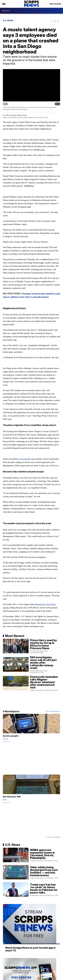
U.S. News (8, 21)
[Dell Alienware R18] (32, 790)
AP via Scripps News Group (16, 115)
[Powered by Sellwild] (57, 837)
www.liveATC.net (27, 459)
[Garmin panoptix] (32, 729)
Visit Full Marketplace (53, 711)
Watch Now (55, 4)
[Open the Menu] (4, 4)
